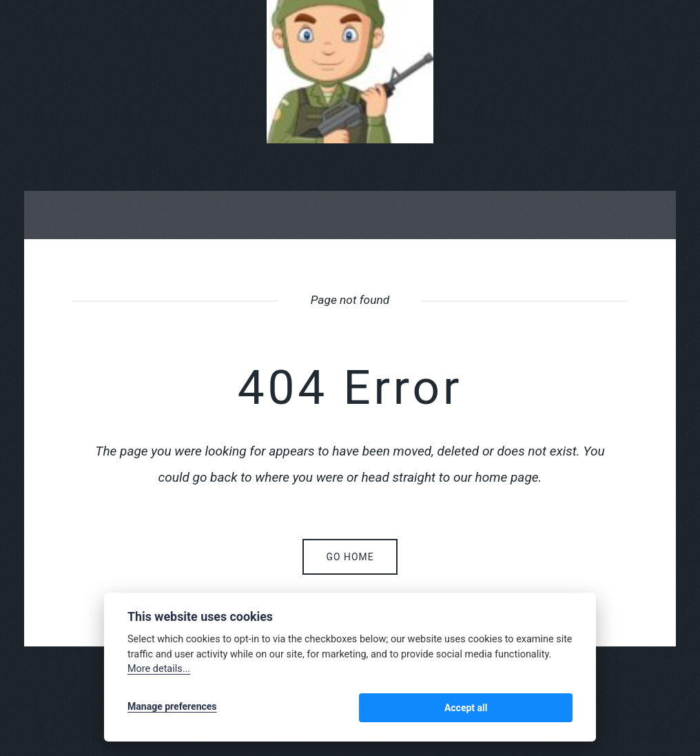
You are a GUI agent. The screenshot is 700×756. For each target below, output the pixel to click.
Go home (350, 557)
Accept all (536, 709)
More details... (159, 672)
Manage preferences (172, 709)
